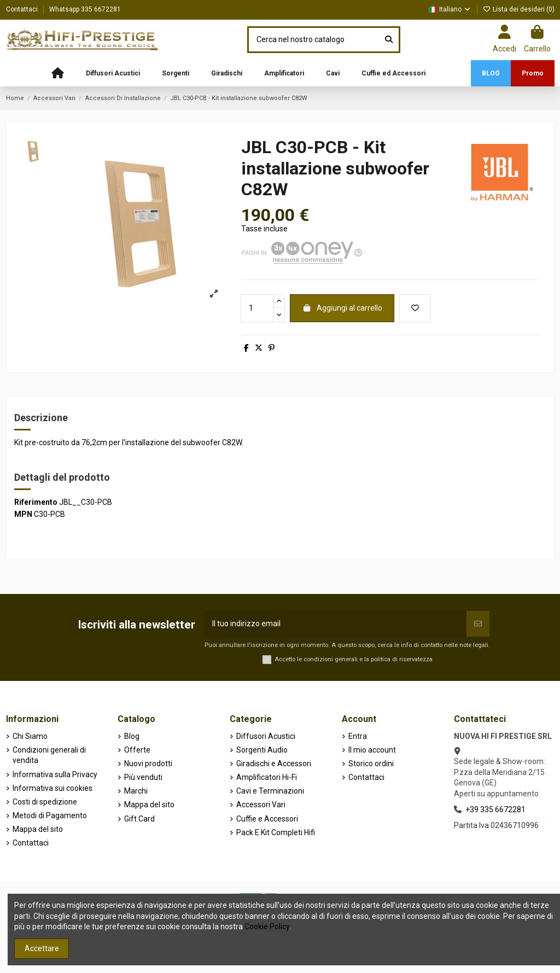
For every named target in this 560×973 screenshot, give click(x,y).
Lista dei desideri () (519, 9)
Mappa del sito (38, 829)
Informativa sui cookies (52, 788)
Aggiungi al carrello (342, 308)
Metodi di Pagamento (50, 815)
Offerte (137, 750)
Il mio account (372, 750)
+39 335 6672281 (495, 809)
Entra (358, 736)
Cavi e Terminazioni (270, 791)
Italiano (450, 9)
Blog (132, 736)
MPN (23, 514)
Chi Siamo (30, 736)
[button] (113, 73)
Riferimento (36, 502)
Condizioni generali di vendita (49, 755)
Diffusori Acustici (266, 736)
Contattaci (23, 9)
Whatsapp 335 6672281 (85, 9)
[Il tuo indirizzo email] (336, 624)
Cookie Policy (267, 927)
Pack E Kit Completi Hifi (276, 832)
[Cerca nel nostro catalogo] (389, 40)
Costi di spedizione (45, 802)
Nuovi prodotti (148, 764)
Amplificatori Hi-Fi (267, 777)
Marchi (136, 791)
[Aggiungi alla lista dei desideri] (415, 308)
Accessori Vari (261, 805)
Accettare (42, 948)
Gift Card (139, 819)
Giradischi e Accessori (274, 764)
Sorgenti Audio (262, 750)
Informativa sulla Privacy (55, 774)
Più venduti (143, 777)
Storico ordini (371, 764)
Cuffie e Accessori (267, 819)
